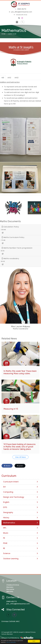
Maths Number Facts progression (17, 248)
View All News (20, 457)
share (7, 466)
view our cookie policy (11, 642)
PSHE (20, 543)
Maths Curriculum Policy (13, 237)
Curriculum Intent (20, 482)
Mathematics (20, 523)
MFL (20, 528)
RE (20, 548)
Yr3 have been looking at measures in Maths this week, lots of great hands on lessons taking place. (20, 447)
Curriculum (12, 34)
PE (20, 538)
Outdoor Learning (20, 559)
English (20, 502)
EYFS (20, 507)
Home (3, 34)
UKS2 (16, 78)
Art (20, 487)
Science (20, 553)
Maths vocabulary (10, 259)
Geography (20, 512)
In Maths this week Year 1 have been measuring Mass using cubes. (20, 372)
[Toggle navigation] (17, 22)
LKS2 (9, 78)
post (20, 466)
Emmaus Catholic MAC (11, 621)
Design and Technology (20, 497)
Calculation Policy (10, 227)
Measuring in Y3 (11, 409)
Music (20, 533)
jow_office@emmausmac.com (20, 12)
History (20, 518)
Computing (20, 492)
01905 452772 (21, 9)
